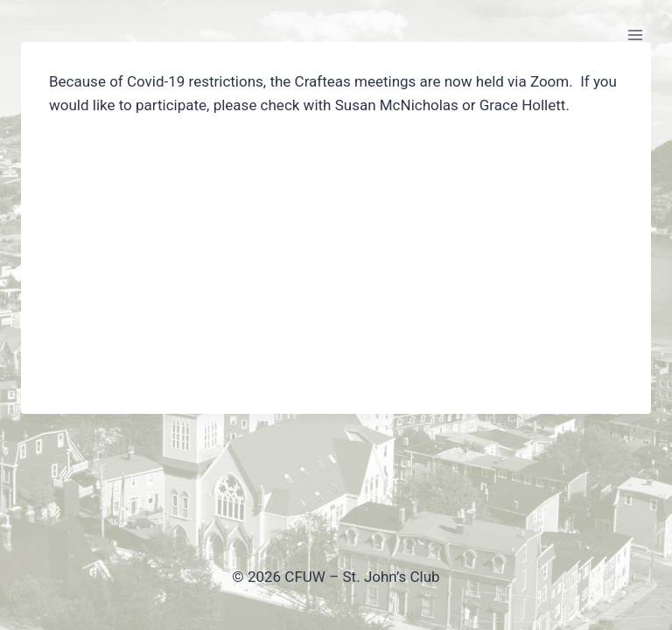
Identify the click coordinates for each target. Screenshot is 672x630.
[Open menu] (635, 35)
